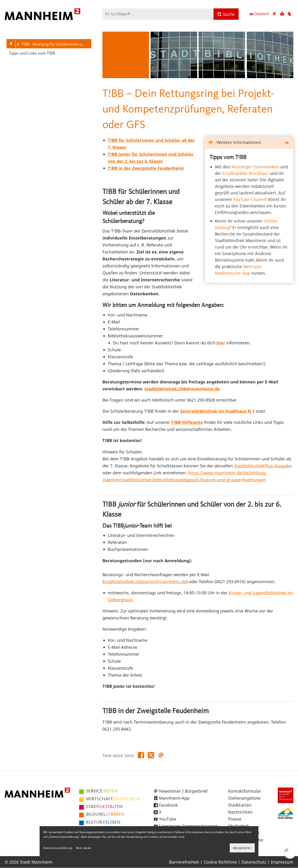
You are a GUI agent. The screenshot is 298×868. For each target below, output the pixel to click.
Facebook (168, 805)
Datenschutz (254, 862)
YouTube (168, 819)
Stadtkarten (240, 805)
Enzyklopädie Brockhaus (246, 174)
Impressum (282, 862)
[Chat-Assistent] (290, 853)
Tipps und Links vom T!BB (32, 54)
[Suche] (226, 14)
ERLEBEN (103, 822)
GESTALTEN (104, 807)
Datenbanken (266, 167)
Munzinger (242, 167)
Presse (235, 819)
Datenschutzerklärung (58, 848)
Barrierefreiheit (184, 862)
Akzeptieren (242, 848)
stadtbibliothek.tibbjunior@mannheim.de (145, 582)
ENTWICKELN (113, 799)
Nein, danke (84, 848)
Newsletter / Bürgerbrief (183, 791)
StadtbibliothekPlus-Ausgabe (263, 466)
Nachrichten (240, 812)
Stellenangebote (244, 798)
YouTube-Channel (250, 200)
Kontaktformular (245, 791)
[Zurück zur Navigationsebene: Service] (11, 44)
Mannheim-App (174, 798)
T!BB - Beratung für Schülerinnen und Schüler (52, 45)
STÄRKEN (105, 815)
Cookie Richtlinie (220, 862)
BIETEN (102, 791)
